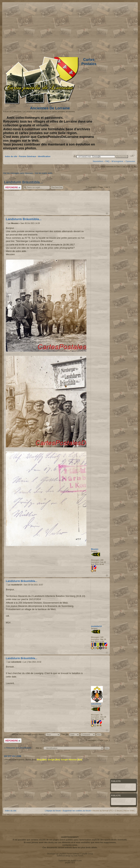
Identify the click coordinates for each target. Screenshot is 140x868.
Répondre (13, 187)
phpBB (62, 854)
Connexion (130, 161)
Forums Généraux (28, 156)
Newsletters (98, 161)
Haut (107, 213)
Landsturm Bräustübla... (23, 182)
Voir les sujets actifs (44, 173)
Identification (44, 156)
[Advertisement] (106, 29)
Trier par (70, 734)
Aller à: (39, 748)
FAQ (107, 161)
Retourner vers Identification (19, 748)
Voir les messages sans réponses (18, 173)
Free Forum (78, 856)
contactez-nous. (70, 845)
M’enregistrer (117, 161)
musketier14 (16, 585)
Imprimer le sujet (75, 156)
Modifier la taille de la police (132, 156)
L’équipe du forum (53, 811)
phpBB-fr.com (76, 861)
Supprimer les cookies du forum (77, 811)
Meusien (15, 223)
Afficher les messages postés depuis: (36, 734)
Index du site (11, 156)
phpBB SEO (70, 863)
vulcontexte (16, 662)
